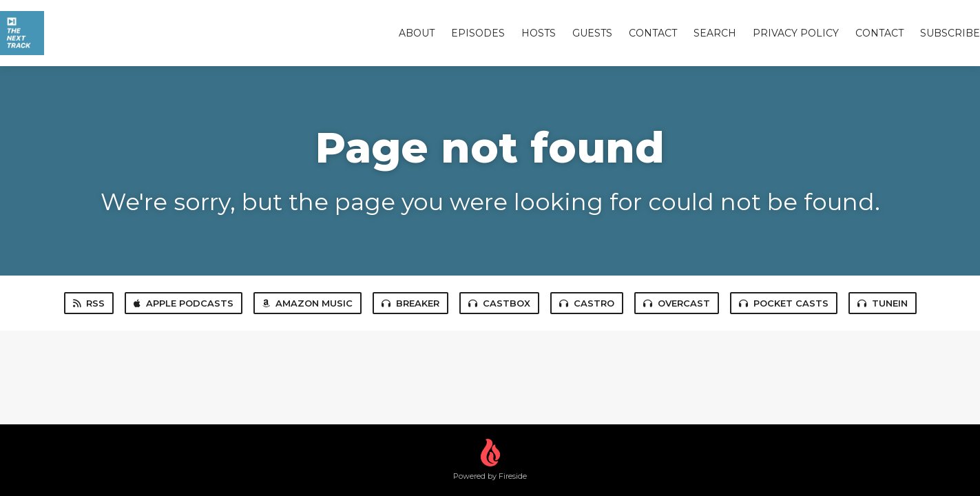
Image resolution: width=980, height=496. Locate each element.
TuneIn (883, 303)
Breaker (410, 303)
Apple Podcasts (184, 303)
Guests (592, 33)
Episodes (478, 33)
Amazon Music (307, 303)
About (417, 33)
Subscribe (950, 33)
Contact (653, 33)
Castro (587, 303)
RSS (89, 303)
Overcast (677, 303)
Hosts (539, 33)
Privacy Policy (796, 33)
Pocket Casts (784, 303)
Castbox (499, 303)
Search (715, 33)
